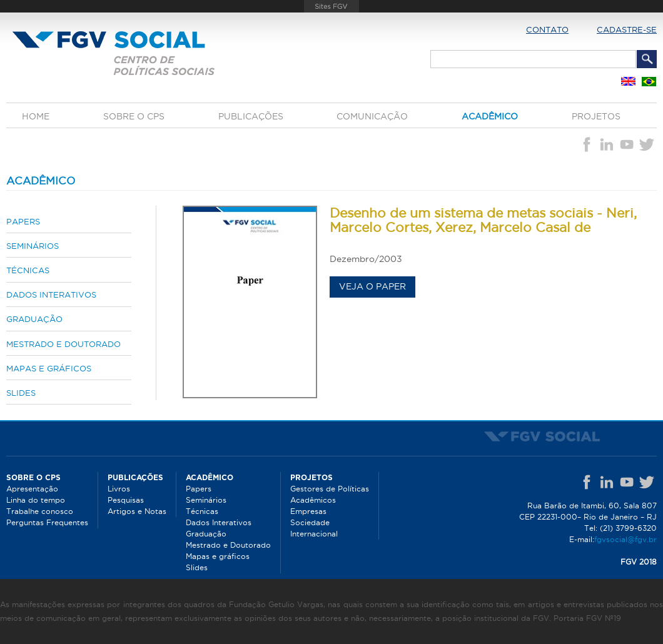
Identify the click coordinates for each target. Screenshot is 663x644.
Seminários (33, 246)
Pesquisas (126, 500)
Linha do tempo (36, 500)
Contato (547, 29)
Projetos (596, 116)
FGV (331, 6)
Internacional (314, 534)
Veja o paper (372, 286)
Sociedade (310, 522)
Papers (23, 221)
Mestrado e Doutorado (63, 344)
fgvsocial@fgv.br (625, 539)
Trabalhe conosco (40, 511)
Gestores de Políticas (330, 489)
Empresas (308, 511)
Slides (21, 393)
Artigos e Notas (137, 511)
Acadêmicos (313, 500)
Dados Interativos (51, 294)
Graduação (34, 319)
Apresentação (32, 489)
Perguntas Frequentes (47, 522)
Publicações (251, 116)
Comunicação (372, 116)
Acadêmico (490, 116)
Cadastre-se (627, 29)
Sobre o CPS (134, 116)
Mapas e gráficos (49, 368)
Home (36, 116)
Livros (119, 489)
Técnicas (28, 270)
